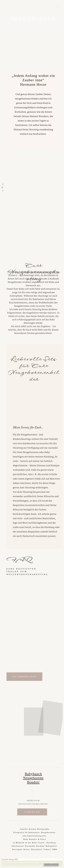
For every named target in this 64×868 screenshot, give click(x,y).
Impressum (33, 801)
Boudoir (33, 782)
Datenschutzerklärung (33, 804)
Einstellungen (51, 865)
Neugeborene (33, 778)
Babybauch (33, 774)
